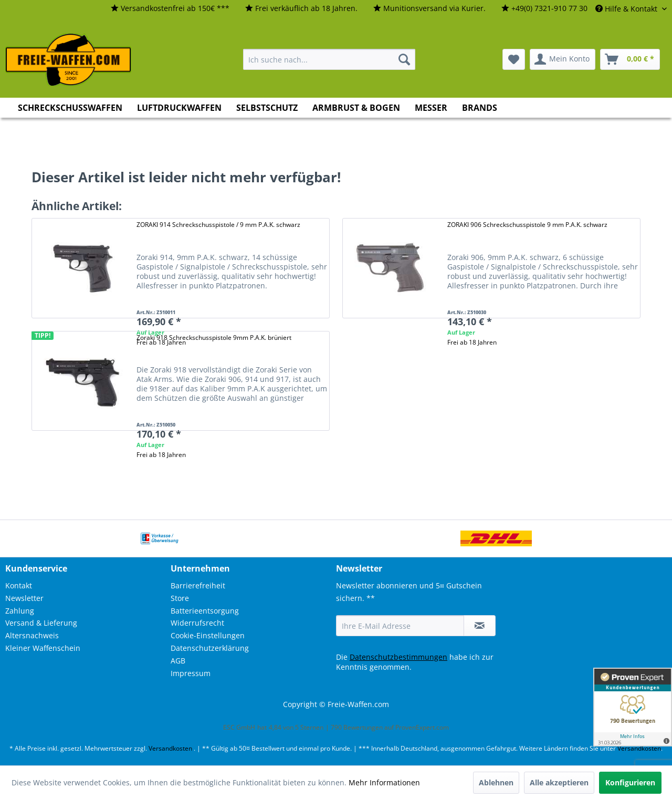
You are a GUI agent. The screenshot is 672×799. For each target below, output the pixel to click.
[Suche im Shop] (329, 59)
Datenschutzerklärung (210, 648)
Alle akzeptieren (559, 782)
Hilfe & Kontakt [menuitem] (627, 9)
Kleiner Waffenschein (43, 648)
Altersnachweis (32, 635)
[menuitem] (170, 9)
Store (180, 598)
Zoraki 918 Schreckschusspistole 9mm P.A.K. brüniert (214, 338)
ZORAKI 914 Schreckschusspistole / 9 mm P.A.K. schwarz (218, 225)
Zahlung (20, 611)
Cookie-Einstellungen (208, 635)
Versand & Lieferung (41, 623)
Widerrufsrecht (197, 623)
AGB (178, 661)
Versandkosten (170, 748)
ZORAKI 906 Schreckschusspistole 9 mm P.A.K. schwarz (527, 225)
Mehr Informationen (384, 782)
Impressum (191, 673)
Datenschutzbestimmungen (398, 657)
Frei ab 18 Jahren (472, 342)
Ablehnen (496, 782)
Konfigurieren (630, 782)
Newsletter (24, 598)
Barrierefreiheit (198, 585)
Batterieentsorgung (205, 611)
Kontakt (19, 585)
